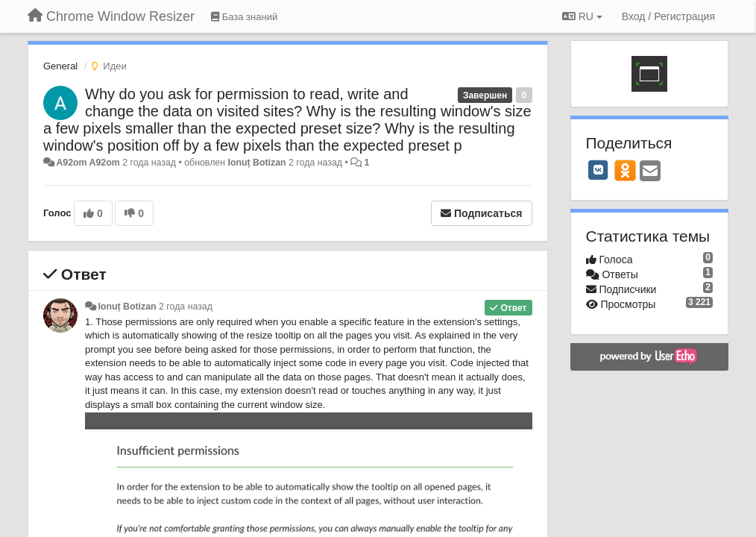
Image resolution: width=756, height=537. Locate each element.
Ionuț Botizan (256, 163)
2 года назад (186, 307)
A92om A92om (88, 163)
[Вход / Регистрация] (668, 16)
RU (582, 16)
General (60, 66)
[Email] (650, 172)
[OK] (625, 170)
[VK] (599, 170)
